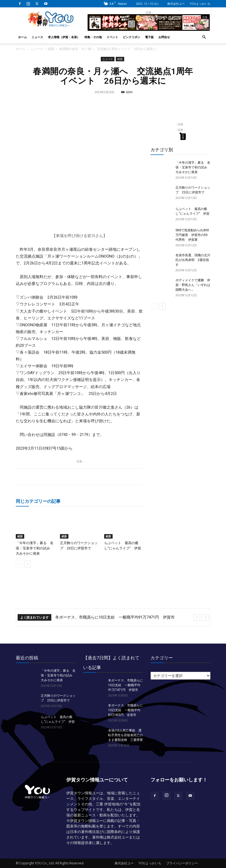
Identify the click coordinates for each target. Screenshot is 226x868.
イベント (112, 37)
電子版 (149, 37)
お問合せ (164, 37)
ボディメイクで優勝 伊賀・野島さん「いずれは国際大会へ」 (193, 285)
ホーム (22, 37)
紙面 (51, 49)
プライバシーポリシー (182, 863)
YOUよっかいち (200, 4)
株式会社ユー (176, 4)
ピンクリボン (132, 37)
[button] (204, 37)
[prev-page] (19, 564)
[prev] (197, 617)
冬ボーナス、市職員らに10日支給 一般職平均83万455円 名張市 (125, 710)
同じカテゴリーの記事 (38, 501)
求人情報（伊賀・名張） (64, 37)
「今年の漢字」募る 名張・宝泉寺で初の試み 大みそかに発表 (35, 548)
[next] (205, 617)
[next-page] (27, 564)
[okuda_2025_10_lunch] (149, 29)
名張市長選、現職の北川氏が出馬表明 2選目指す (193, 260)
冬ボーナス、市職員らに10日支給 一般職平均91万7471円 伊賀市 (115, 617)
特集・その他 (93, 37)
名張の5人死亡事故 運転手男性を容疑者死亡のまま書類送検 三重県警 (125, 735)
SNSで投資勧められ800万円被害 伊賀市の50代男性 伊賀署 (192, 235)
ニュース (37, 37)
